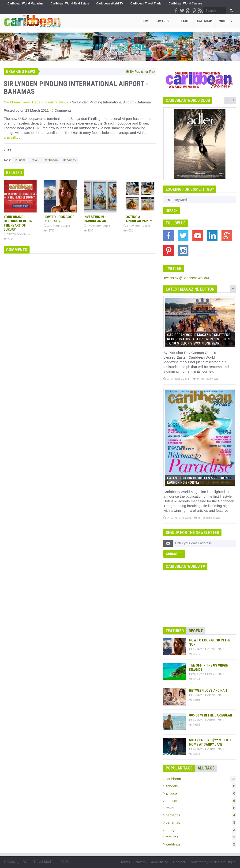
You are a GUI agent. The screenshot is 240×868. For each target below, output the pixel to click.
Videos (226, 21)
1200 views (210, 379)
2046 (8, 239)
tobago (200, 830)
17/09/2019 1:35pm (97, 226)
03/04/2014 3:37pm (57, 226)
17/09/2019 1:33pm (137, 226)
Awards (163, 21)
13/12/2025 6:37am (17, 234)
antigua (200, 793)
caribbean (200, 779)
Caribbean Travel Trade (22, 102)
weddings (200, 844)
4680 (88, 230)
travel (200, 808)
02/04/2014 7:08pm (202, 749)
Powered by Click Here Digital (213, 862)
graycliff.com (14, 137)
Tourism (20, 160)
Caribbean (51, 160)
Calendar (204, 21)
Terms (125, 862)
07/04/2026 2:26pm (176, 379)
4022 (128, 230)
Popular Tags (179, 768)
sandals (200, 786)
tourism (200, 801)
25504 (195, 700)
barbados (200, 815)
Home (146, 21)
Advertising (160, 862)
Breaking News (56, 102)
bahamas (200, 823)
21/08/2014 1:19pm (202, 674)
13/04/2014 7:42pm (202, 695)
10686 (195, 725)
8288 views (211, 518)
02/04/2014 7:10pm (202, 720)
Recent (196, 631)
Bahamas (69, 160)
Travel (34, 160)
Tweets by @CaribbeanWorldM (186, 278)
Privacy (141, 862)
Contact (183, 21)
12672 (195, 754)
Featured (175, 631)
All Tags (206, 768)
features (200, 837)
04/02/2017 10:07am (177, 518)
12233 (195, 679)
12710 (49, 230)
